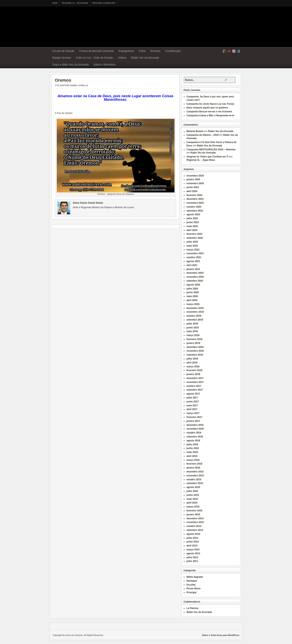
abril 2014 (192, 546)
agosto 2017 (193, 394)
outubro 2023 (194, 207)
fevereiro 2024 (194, 195)
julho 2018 (192, 359)
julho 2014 (192, 538)
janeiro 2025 (193, 179)
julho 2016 (192, 444)
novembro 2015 (195, 476)
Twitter (234, 51)
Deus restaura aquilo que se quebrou (207, 108)
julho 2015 (192, 491)
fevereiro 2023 (194, 234)
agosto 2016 (193, 441)
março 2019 (193, 335)
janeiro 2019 (193, 343)
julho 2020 (192, 289)
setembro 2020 (195, 281)
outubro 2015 (194, 480)
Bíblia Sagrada (195, 577)
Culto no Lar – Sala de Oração (95, 58)
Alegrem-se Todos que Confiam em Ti (208, 157)
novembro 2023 (195, 203)
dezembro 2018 (195, 347)
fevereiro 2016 (194, 464)
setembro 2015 (195, 483)
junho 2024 (193, 187)
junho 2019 (193, 328)
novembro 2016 (195, 429)
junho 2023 (193, 222)
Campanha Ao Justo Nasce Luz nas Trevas (210, 104)
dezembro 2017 (195, 378)
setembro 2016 (195, 437)
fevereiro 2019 (194, 339)
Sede (55, 3)
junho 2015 (193, 495)
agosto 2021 (193, 261)
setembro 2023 (195, 211)
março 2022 (193, 250)
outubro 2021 (194, 257)
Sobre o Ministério (104, 65)
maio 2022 (192, 246)
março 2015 (193, 507)
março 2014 (193, 550)
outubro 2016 (194, 433)
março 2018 (193, 367)
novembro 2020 (195, 277)
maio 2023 (192, 226)
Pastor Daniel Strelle (74, 85)
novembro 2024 (195, 183)
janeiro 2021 (193, 269)
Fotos (142, 51)
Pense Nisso (193, 589)
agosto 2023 (193, 214)
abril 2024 (192, 191)
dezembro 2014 (195, 518)
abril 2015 (192, 503)
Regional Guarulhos (104, 3)
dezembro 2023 (195, 199)
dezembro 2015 (195, 472)
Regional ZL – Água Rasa (75, 3)
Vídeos (122, 58)
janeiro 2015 (193, 515)
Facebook (239, 51)
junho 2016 (193, 448)
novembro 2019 (195, 312)
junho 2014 (193, 542)
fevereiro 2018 (194, 370)
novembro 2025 (195, 176)
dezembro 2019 (195, 308)
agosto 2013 (193, 553)
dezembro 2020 (195, 273)
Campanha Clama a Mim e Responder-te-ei (210, 115)
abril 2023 (192, 230)
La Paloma (192, 608)
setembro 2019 (195, 320)
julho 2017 (192, 398)
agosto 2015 (193, 487)
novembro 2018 (195, 351)
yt (229, 51)
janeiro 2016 (193, 468)
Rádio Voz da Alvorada (145, 58)
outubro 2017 (194, 386)
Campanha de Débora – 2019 (202, 135)
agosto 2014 (193, 534)
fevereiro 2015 (194, 511)
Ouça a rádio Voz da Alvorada (70, 65)
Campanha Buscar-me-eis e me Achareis (209, 112)
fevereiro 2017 (194, 417)
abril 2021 (192, 265)
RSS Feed (224, 51)
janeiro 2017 (193, 421)
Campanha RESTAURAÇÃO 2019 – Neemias (211, 150)
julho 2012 (192, 557)
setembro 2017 (195, 390)
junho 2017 (193, 402)
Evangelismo (126, 51)
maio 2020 (192, 296)
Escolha (191, 585)
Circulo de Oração (63, 51)
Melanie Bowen (195, 131)
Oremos (63, 80)
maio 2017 (192, 406)
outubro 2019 (194, 316)
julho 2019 (192, 324)
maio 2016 (192, 452)
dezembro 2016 (195, 425)
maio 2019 (192, 331)
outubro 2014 (194, 526)
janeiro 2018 (193, 374)
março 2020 (193, 304)
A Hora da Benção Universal (96, 51)
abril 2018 (192, 363)
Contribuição (173, 51)
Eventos (156, 51)
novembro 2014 (195, 522)
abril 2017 (192, 409)
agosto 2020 (193, 285)
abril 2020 (192, 300)
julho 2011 (192, 561)
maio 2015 (192, 499)
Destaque (192, 581)
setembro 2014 (195, 530)
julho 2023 (192, 218)
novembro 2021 (195, 253)
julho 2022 (192, 242)
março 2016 (193, 460)
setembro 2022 (195, 238)
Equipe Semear (62, 58)
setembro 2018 (195, 355)
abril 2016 (192, 456)
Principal (191, 592)
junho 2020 (193, 292)
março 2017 (193, 413)
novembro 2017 (195, 382)
